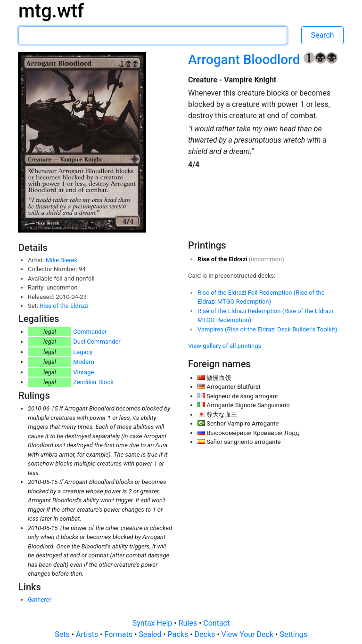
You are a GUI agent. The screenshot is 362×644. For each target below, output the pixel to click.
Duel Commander (97, 342)
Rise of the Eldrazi (64, 306)
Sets (63, 634)
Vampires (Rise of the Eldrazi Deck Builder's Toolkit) (267, 329)
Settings (293, 634)
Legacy (83, 352)
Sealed (151, 634)
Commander (90, 332)
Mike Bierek (62, 260)
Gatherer (40, 600)
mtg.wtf (51, 11)
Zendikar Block (93, 382)
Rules (189, 623)
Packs (179, 634)
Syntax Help (153, 623)
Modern (84, 362)
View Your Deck (248, 634)
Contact (216, 623)
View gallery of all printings (225, 346)
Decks (206, 634)
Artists (88, 634)
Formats (119, 634)
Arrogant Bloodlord (246, 60)
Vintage (83, 372)
